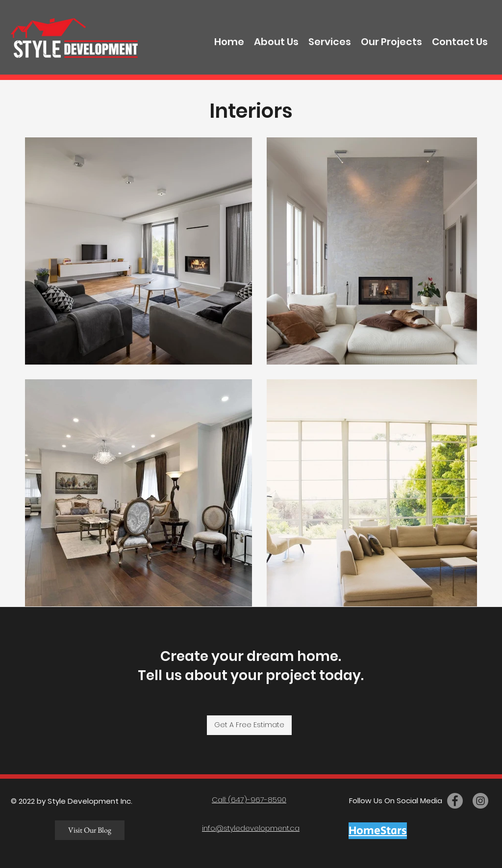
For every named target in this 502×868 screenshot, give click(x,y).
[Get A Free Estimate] (249, 725)
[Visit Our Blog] (90, 830)
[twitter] (480, 801)
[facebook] (455, 801)
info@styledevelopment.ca (251, 828)
